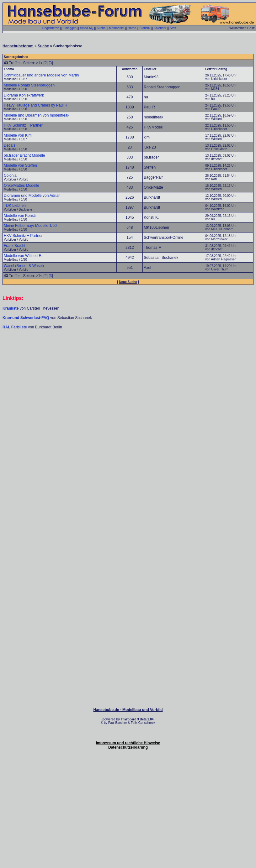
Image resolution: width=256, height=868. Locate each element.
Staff (173, 28)
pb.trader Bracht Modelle (24, 155)
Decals (10, 145)
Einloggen (69, 28)
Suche (101, 28)
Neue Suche (128, 282)
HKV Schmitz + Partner (23, 125)
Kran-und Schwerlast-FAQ (26, 318)
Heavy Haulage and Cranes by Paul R (36, 105)
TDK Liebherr (15, 206)
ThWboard (128, 719)
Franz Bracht (15, 246)
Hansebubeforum (18, 46)
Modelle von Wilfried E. (23, 256)
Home (132, 28)
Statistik (145, 28)
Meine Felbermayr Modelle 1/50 (30, 226)
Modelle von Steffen (20, 165)
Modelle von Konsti (20, 216)
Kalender (160, 28)
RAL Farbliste (15, 327)
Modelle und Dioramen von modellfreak (37, 115)
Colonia (10, 175)
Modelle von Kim (18, 135)
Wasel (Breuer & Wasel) (24, 266)
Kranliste (11, 308)
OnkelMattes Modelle (21, 186)
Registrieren (51, 28)
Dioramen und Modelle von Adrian (32, 196)
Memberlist (117, 28)
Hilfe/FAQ (87, 28)
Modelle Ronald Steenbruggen (29, 85)
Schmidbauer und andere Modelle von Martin (41, 75)
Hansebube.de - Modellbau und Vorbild (128, 710)
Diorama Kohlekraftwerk (24, 95)
